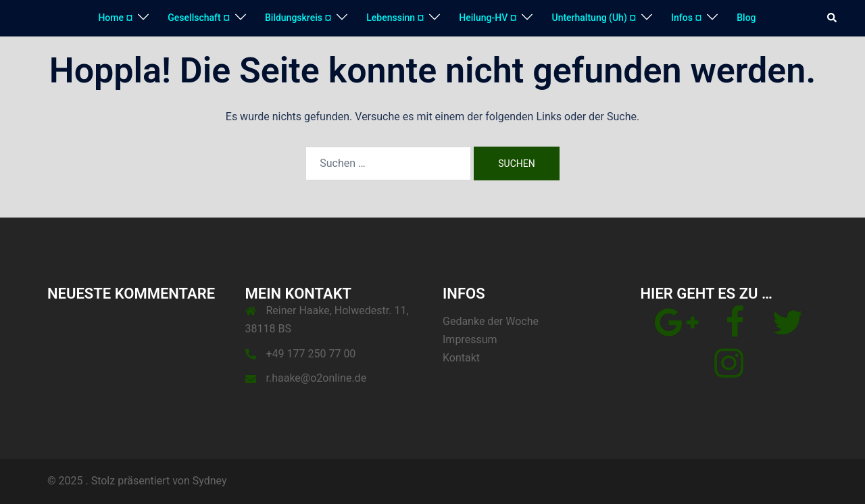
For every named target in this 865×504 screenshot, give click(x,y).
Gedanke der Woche (491, 321)
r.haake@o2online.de (317, 378)
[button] (833, 18)
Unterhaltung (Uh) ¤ (594, 18)
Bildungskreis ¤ (298, 18)
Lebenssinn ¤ (395, 18)
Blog (746, 18)
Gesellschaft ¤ (199, 18)
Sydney (210, 481)
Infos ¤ (686, 18)
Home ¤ (115, 18)
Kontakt (461, 358)
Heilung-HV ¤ (488, 18)
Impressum (470, 339)
